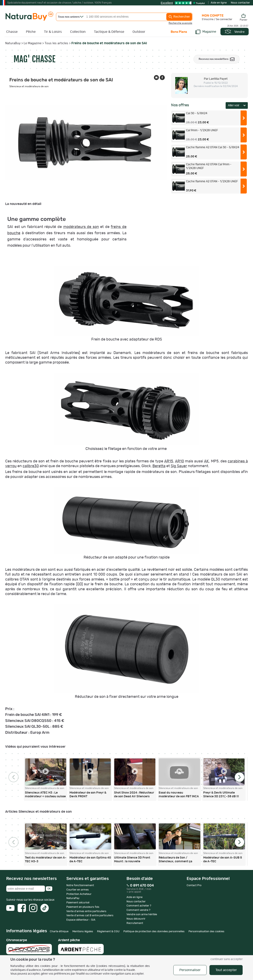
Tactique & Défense (109, 32)
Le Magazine (33, 43)
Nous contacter (240, 3)
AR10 (179, 461)
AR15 (169, 461)
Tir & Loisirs (53, 32)
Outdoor (139, 32)
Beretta (159, 466)
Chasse (12, 32)
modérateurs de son (81, 227)
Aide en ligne (219, 3)
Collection (78, 32)
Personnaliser (190, 970)
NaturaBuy (13, 43)
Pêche (31, 32)
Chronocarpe (29, 946)
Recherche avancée (180, 23)
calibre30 (31, 466)
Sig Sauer (179, 466)
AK (206, 461)
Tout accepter (226, 970)
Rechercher (179, 17)
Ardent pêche (81, 946)
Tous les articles (56, 43)
